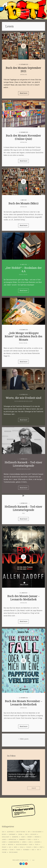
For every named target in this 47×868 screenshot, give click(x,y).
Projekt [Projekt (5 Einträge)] (4, 847)
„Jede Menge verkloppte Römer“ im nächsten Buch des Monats (23, 336)
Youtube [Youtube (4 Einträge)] (4, 852)
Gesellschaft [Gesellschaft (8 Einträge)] (6, 837)
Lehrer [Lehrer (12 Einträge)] (4, 842)
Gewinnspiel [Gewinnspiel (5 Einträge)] (15, 837)
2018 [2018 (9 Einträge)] (3, 832)
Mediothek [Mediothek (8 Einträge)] (11, 845)
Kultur (16, 401)
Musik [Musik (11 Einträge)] (31, 845)
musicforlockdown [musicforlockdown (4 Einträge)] (21, 845)
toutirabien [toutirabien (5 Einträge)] (26, 850)
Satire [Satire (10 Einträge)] (15, 847)
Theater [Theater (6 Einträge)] (18, 850)
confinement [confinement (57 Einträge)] (12, 834)
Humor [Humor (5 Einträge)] (23, 837)
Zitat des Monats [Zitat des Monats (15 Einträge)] (13, 852)
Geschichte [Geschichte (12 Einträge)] (33, 834)
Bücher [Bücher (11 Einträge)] (4, 834)
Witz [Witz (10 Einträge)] (38, 850)
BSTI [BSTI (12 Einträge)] (29, 832)
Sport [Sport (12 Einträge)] (41, 847)
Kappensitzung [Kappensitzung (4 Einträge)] (12, 840)
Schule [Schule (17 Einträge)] (22, 847)
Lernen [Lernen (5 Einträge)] (24, 842)
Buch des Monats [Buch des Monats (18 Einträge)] (37, 832)
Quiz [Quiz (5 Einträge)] (10, 847)
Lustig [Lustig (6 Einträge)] (4, 845)
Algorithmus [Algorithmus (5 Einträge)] (10, 832)
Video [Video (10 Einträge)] (33, 850)
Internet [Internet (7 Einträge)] (30, 837)
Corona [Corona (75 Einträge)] (20, 834)
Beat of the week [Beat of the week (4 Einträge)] (21, 832)
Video (23, 513)
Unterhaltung (23, 75)
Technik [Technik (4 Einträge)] (12, 850)
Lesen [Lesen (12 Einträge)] (30, 842)
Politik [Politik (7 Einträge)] (37, 845)
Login (33, 860)
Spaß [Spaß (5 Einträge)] (35, 847)
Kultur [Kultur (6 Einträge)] (35, 840)
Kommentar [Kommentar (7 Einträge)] (22, 840)
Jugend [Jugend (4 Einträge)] (4, 840)
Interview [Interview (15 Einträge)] (37, 837)
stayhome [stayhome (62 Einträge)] (4, 850)
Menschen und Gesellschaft (25, 401)
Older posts (23, 739)
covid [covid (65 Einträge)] (26, 834)
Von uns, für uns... (23, 275)
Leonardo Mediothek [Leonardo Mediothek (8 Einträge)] (14, 842)
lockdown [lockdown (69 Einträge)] (37, 842)
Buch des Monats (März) (23, 203)
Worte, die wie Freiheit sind (23, 398)
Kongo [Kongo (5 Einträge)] (29, 840)
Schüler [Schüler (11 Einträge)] (29, 847)
